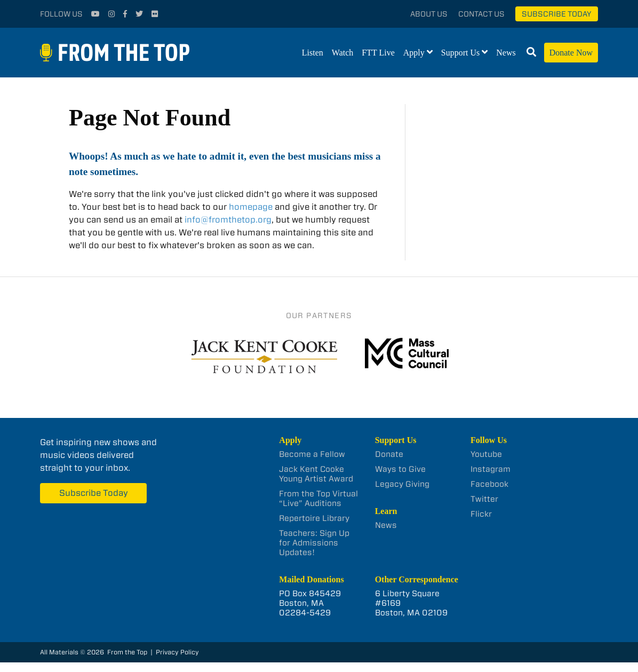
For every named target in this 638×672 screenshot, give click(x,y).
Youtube (486, 454)
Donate (389, 454)
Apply (414, 53)
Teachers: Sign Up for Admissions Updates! (314, 543)
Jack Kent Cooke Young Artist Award (316, 474)
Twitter (484, 499)
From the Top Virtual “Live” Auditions (318, 499)
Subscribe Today (557, 14)
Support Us (460, 53)
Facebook (489, 484)
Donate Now (571, 53)
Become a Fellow (312, 454)
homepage (251, 207)
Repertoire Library (314, 518)
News (506, 53)
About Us (429, 14)
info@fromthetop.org (228, 220)
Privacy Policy (177, 652)
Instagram (491, 469)
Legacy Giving (402, 484)
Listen (313, 53)
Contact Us (481, 14)
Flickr (481, 514)
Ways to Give (400, 469)
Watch (342, 53)
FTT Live (378, 53)
